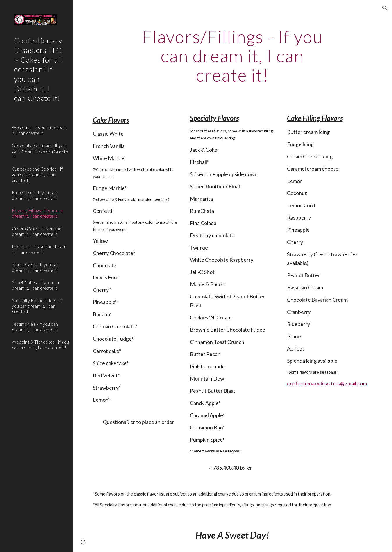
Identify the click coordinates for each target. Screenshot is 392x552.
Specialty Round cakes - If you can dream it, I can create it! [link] (37, 306)
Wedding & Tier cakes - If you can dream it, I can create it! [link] (40, 344)
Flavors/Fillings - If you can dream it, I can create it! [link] (37, 213)
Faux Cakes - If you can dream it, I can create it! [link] (35, 195)
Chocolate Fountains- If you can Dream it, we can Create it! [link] (40, 151)
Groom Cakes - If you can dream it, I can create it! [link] (36, 231)
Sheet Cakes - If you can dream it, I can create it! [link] (35, 285)
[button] (385, 8)
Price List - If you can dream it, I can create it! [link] (39, 249)
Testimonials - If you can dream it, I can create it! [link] (35, 327)
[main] (232, 56)
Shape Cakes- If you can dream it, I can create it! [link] (35, 267)
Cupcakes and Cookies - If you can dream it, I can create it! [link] (37, 174)
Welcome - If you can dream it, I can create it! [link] (39, 130)
